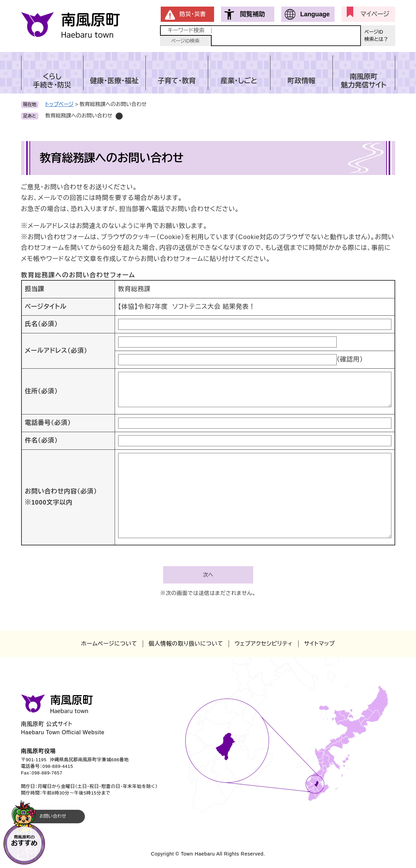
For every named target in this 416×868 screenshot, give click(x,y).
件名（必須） (41, 440)
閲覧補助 (253, 14)
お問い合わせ (53, 816)
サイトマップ (320, 644)
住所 (41, 391)
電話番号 (48, 423)
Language (315, 14)
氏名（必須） (41, 324)
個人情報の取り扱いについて (186, 644)
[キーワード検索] (286, 36)
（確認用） (350, 359)
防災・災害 (193, 14)
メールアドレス (56, 351)
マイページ (375, 14)
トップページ (60, 104)
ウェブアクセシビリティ (263, 644)
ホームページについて (109, 644)
